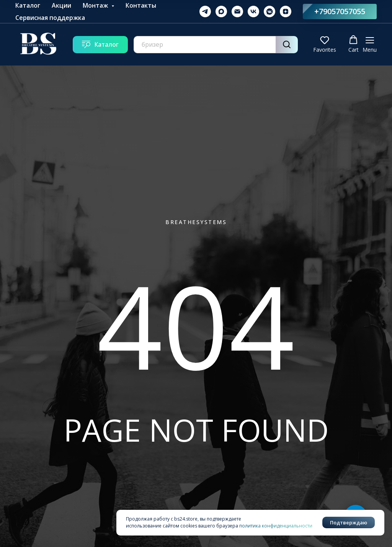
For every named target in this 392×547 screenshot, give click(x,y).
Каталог (28, 5)
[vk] (253, 11)
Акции (61, 5)
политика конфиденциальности (276, 526)
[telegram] (205, 11)
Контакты (141, 5)
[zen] (286, 11)
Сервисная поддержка (50, 18)
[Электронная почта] (237, 11)
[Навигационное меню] (370, 45)
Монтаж (96, 5)
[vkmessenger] (269, 11)
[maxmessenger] (221, 11)
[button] (325, 44)
